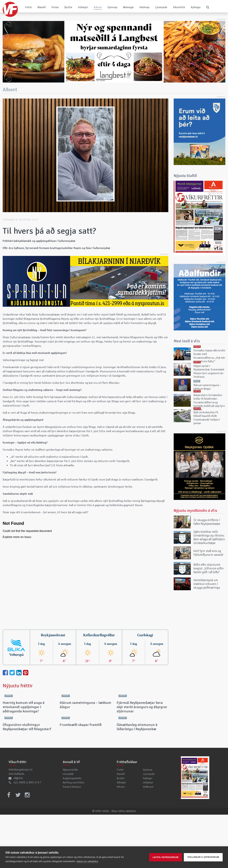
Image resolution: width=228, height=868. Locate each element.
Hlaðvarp (144, 7)
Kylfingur (196, 7)
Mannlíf (42, 7)
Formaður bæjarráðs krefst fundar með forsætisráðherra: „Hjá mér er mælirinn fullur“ (209, 356)
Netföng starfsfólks (74, 836)
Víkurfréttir (179, 7)
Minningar (128, 7)
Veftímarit (148, 840)
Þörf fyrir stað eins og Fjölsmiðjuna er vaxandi (208, 553)
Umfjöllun (148, 836)
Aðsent (98, 7)
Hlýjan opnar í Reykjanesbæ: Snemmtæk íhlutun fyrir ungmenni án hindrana (209, 371)
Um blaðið (68, 827)
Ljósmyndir (161, 7)
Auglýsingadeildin (72, 832)
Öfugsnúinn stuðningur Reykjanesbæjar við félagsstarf (27, 780)
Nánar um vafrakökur (87, 861)
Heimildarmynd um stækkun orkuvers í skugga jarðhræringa (207, 584)
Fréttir (28, 7)
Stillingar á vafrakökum (203, 857)
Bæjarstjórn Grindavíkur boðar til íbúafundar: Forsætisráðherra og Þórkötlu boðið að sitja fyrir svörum (209, 402)
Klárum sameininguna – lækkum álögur (85, 732)
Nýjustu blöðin (70, 823)
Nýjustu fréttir (18, 686)
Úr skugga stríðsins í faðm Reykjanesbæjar (207, 522)
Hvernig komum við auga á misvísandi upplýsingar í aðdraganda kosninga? (24, 734)
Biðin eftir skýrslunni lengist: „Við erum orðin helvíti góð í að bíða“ (208, 568)
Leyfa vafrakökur (166, 857)
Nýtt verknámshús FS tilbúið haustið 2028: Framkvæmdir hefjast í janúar (207, 418)
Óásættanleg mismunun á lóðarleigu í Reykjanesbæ (137, 780)
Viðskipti (83, 7)
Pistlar (55, 7)
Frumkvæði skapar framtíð (81, 778)
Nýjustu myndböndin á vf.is (195, 511)
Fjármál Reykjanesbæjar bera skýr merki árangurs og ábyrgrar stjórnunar (142, 734)
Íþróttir (68, 7)
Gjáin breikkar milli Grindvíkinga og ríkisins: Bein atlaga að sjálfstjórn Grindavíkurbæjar (209, 537)
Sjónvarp (112, 7)
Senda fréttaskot (72, 840)
